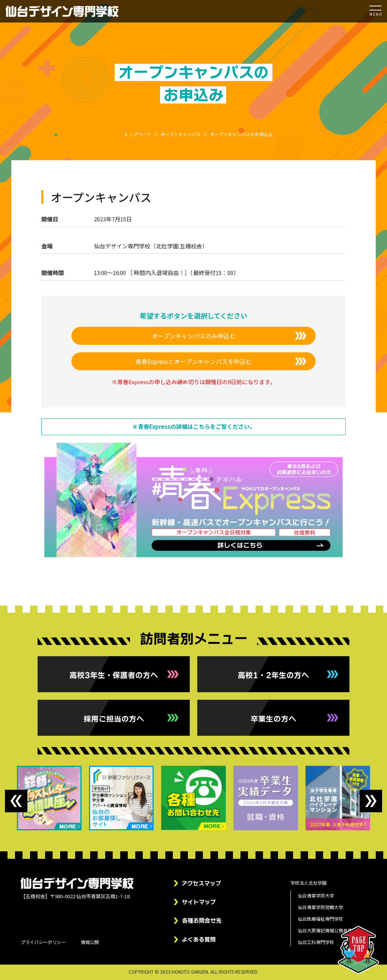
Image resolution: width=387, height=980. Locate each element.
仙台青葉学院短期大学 (320, 907)
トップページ (138, 134)
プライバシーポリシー (43, 942)
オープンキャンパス (181, 134)
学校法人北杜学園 (308, 883)
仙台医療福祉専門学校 (320, 919)
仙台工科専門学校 (316, 942)
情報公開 (90, 942)
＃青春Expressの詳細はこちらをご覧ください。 (194, 426)
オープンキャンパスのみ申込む (194, 336)
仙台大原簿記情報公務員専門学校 (332, 930)
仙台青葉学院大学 (316, 895)
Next (371, 801)
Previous (16, 801)
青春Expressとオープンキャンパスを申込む (193, 361)
